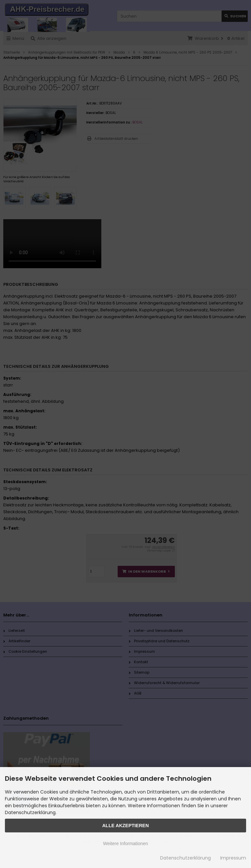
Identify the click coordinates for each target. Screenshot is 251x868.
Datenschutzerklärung (185, 858)
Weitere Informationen (125, 843)
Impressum (233, 858)
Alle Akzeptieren (126, 826)
